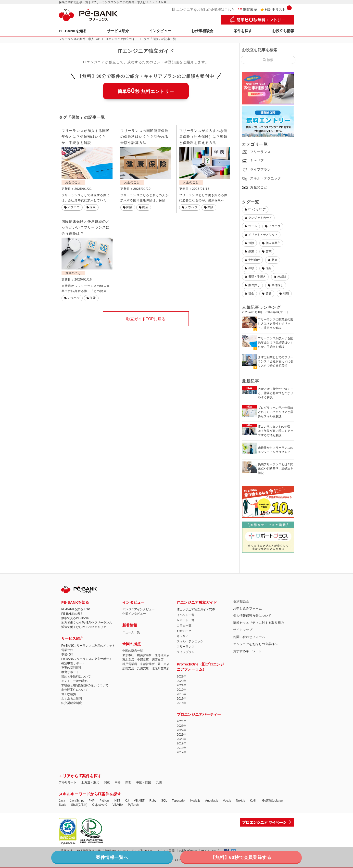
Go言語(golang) (272, 801)
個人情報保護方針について (252, 616)
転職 (284, 294)
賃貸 (267, 294)
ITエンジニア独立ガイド (122, 39)
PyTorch (133, 805)
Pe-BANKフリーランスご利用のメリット (88, 646)
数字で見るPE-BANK (75, 618)
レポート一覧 (186, 620)
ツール (251, 226)
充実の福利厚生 (72, 668)
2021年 (182, 685)
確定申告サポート (73, 663)
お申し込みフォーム (247, 608)
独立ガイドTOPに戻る (146, 320)
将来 (273, 260)
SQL (164, 801)
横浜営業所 (144, 655)
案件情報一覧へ (136, 857)
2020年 (182, 739)
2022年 (182, 681)
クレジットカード (258, 218)
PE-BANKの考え (72, 614)
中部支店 (143, 660)
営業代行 (67, 650)
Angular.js (212, 801)
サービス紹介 (118, 31)
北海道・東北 (90, 782)
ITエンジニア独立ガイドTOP (196, 610)
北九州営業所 (161, 668)
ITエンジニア (255, 209)
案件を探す (243, 31)
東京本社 (128, 655)
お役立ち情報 (283, 31)
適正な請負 (69, 694)
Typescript (179, 801)
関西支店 (158, 660)
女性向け (252, 260)
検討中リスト (276, 10)
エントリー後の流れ (75, 681)
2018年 (182, 694)
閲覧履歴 (247, 10)
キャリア (253, 161)
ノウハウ (273, 226)
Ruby (153, 801)
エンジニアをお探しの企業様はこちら (203, 10)
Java (62, 801)
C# (127, 801)
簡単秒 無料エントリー (146, 91)
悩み (267, 268)
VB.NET (139, 801)
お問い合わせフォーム (249, 637)
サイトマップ (243, 630)
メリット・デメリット (261, 235)
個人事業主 (271, 243)
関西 (128, 782)
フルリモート (68, 782)
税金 (249, 294)
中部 (118, 782)
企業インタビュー (134, 614)
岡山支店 (164, 664)
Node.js (195, 801)
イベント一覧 (186, 615)
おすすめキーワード (247, 651)
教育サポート (70, 672)
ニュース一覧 (131, 632)
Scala (63, 805)
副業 (249, 251)
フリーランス (256, 152)
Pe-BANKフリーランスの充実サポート (87, 659)
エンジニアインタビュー (139, 609)
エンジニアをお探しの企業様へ (255, 644)
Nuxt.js (240, 801)
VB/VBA (118, 805)
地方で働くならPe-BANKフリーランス (87, 623)
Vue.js (227, 801)
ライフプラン (256, 169)
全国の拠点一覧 (133, 651)
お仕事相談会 (202, 31)
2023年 (182, 677)
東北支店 (128, 660)
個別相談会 (241, 601)
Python (104, 801)
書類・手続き (255, 277)
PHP (92, 801)
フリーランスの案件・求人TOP (79, 39)
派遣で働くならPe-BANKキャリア (84, 627)
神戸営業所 (130, 664)
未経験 (280, 277)
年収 (249, 268)
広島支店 (128, 668)
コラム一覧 (184, 625)
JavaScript (77, 801)
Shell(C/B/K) (79, 805)
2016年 (182, 703)
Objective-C (100, 805)
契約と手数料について (76, 677)
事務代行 (67, 654)
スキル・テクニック (261, 178)
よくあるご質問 (72, 699)
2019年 (182, 690)
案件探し (252, 285)
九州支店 (143, 668)
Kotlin (253, 801)
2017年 (182, 699)
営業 (267, 251)
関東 (107, 782)
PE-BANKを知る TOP (76, 609)
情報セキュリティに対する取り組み (259, 623)
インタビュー (160, 31)
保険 (249, 243)
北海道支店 (162, 655)
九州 (159, 782)
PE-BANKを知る (73, 31)
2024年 (182, 721)
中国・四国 (144, 782)
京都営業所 (147, 664)
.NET (117, 801)
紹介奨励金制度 (72, 703)
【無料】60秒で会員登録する (217, 857)
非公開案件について (75, 690)
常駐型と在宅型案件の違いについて (85, 685)
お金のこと (255, 187)
